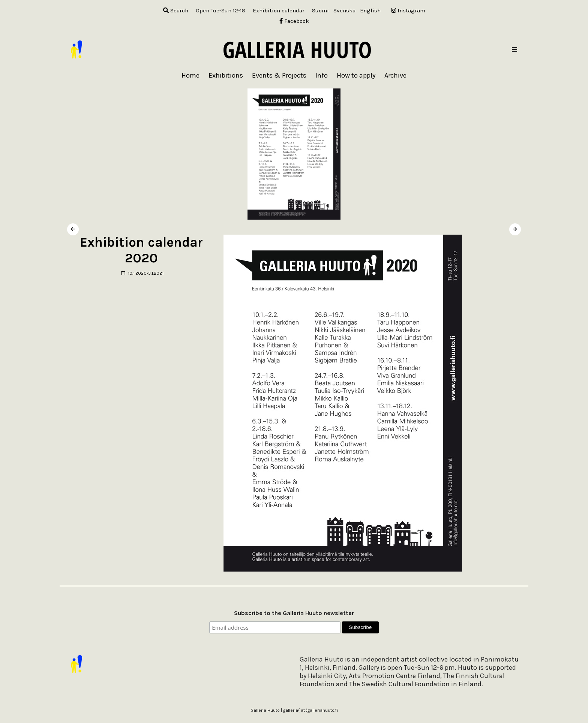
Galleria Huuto (297, 49)
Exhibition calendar (279, 10)
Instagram (408, 10)
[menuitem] (320, 11)
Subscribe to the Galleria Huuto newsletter (294, 613)
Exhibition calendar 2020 (141, 250)
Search (176, 10)
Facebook (294, 21)
